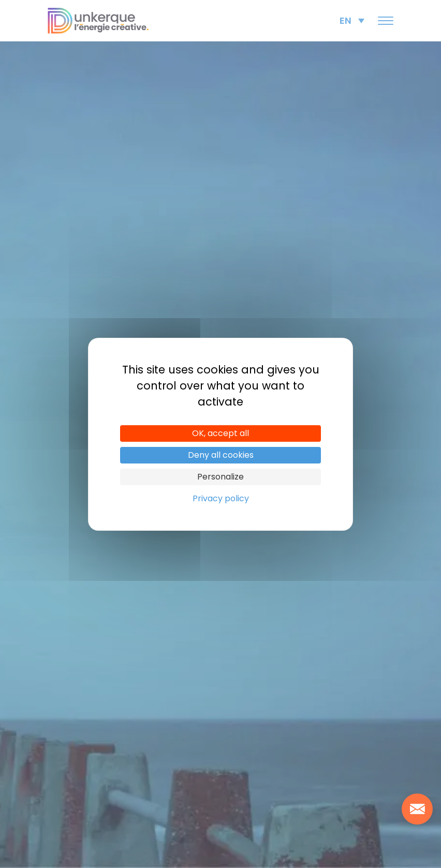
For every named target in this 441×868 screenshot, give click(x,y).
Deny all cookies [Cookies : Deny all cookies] (221, 455)
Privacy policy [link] (221, 498)
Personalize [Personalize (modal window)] (220, 477)
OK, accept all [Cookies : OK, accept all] (220, 433)
